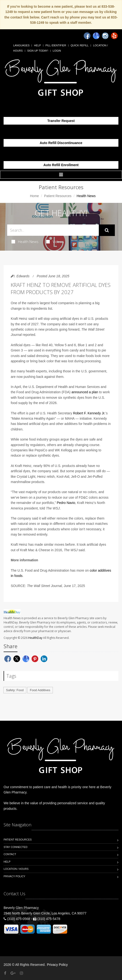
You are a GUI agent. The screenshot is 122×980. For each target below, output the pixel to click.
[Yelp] (114, 36)
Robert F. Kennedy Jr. (89, 413)
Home (34, 196)
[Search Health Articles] (53, 230)
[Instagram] (105, 36)
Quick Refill (80, 45)
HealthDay (35, 638)
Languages (21, 45)
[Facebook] (87, 36)
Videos (55, 242)
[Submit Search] (107, 230)
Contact (10, 854)
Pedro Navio (66, 503)
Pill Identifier (56, 45)
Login (57, 51)
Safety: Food (15, 690)
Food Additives (40, 690)
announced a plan (85, 392)
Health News (25, 242)
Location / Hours (16, 869)
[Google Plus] (13, 973)
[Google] (96, 36)
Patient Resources (58, 196)
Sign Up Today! (38, 51)
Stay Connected (16, 847)
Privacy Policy (14, 876)
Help (37, 45)
